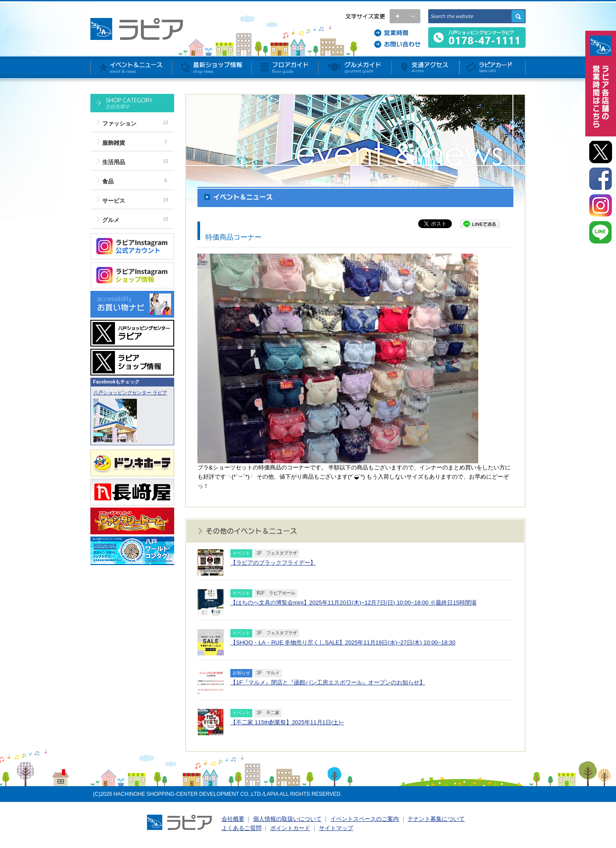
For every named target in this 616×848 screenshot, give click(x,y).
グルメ (111, 220)
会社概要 (233, 819)
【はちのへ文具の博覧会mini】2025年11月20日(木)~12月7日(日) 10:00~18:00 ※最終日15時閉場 (353, 603)
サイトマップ (336, 828)
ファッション (119, 123)
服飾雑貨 (114, 143)
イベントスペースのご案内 (365, 819)
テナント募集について (436, 819)
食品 (108, 181)
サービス (114, 201)
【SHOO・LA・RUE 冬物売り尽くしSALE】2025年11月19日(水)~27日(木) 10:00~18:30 (343, 642)
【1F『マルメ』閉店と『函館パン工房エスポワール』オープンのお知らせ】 (328, 682)
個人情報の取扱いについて (287, 819)
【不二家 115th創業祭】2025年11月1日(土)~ (287, 722)
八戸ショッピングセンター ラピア (130, 393)
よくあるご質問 (242, 828)
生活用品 (114, 162)
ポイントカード (290, 828)
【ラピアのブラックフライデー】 (273, 563)
